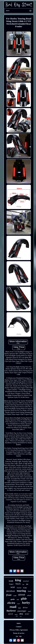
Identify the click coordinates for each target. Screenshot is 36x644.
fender (27, 614)
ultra (17, 616)
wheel (29, 595)
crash (15, 596)
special (11, 614)
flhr (27, 584)
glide (24, 599)
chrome (19, 588)
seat (13, 587)
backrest (11, 611)
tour (20, 608)
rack (18, 600)
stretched (26, 581)
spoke (13, 599)
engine (19, 604)
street (22, 595)
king (18, 580)
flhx (23, 584)
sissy (21, 614)
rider (21, 616)
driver (25, 607)
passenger (22, 611)
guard (16, 614)
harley (26, 603)
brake (25, 588)
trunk (11, 581)
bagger (11, 584)
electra (11, 603)
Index (19, 623)
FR (20, 636)
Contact (19, 627)
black (18, 584)
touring (21, 591)
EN (17, 636)
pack (29, 611)
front (9, 595)
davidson (11, 591)
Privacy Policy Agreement (19, 630)
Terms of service (19, 633)
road (13, 607)
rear (29, 591)
